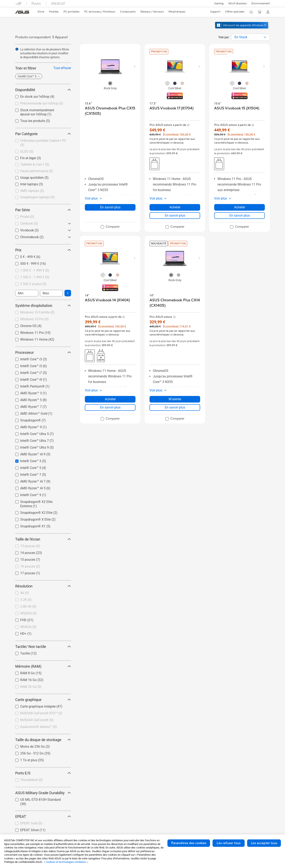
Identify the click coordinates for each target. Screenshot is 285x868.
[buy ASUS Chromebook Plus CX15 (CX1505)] (110, 111)
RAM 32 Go (31, 687)
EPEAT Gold (31, 823)
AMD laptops (32, 191)
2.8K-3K (28, 606)
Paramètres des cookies (189, 843)
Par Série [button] (43, 210)
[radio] (110, 83)
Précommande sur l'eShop (42, 103)
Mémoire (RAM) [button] (43, 666)
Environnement (261, 3)
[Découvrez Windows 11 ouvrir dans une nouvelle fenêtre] (242, 29)
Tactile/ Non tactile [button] (43, 647)
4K (25, 593)
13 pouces (30, 546)
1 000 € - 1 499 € (35, 270)
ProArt (27, 217)
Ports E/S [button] (43, 773)
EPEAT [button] (43, 816)
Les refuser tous (229, 843)
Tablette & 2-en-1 (35, 164)
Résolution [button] (43, 586)
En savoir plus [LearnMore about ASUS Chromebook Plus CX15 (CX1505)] (110, 207)
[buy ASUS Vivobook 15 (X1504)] (237, 108)
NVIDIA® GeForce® (37, 720)
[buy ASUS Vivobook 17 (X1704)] (172, 108)
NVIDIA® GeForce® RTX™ (41, 713)
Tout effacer (62, 68)
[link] (22, 12)
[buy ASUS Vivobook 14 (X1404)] (107, 300)
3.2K (26, 600)
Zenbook (29, 223)
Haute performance (37, 171)
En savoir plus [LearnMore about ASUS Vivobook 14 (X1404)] (110, 407)
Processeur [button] (43, 352)
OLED (27, 151)
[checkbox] (43, 143)
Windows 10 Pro (34, 319)
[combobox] (250, 37)
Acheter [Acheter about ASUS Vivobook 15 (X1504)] (240, 207)
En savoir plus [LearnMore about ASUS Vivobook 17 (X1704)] (175, 215)
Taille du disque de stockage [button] (43, 740)
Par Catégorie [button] (43, 134)
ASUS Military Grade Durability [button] (43, 793)
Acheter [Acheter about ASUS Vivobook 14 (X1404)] (110, 399)
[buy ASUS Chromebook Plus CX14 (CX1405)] (175, 303)
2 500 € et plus (33, 284)
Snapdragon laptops (37, 197)
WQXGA (28, 613)
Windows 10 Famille (37, 312)
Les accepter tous (264, 843)
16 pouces (30, 566)
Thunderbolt (32, 780)
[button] (218, 3)
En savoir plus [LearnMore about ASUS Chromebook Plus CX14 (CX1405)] (175, 407)
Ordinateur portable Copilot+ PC (43, 143)
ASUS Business (237, 3)
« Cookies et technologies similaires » (66, 862)
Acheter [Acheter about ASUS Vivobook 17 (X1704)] (175, 207)
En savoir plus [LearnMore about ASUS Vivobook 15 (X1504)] (240, 215)
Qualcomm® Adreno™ (39, 727)
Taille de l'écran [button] (43, 539)
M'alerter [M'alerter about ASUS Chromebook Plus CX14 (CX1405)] (175, 399)
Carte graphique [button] (43, 700)
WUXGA (28, 627)
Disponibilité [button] (43, 90)
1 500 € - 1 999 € (35, 277)
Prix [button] (43, 250)
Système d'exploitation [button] (43, 306)
